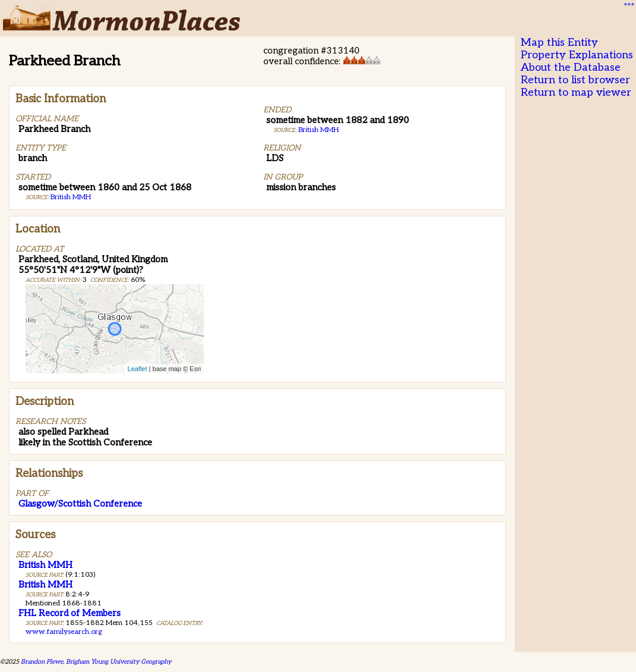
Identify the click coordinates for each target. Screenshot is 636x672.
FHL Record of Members (70, 613)
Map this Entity (559, 43)
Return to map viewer (576, 92)
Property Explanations (577, 55)
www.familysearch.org (64, 632)
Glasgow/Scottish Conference (80, 504)
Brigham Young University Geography (119, 662)
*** (628, 7)
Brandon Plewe (42, 662)
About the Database (571, 67)
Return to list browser (575, 80)
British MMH (71, 197)
